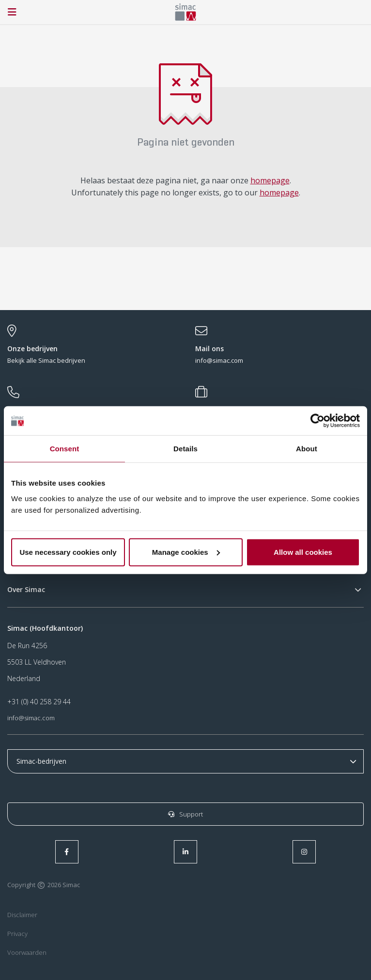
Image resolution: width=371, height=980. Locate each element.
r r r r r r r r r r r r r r (185, 761)
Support (185, 814)
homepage (270, 180)
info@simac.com (31, 718)
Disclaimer (22, 915)
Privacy (17, 934)
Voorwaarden (27, 952)
